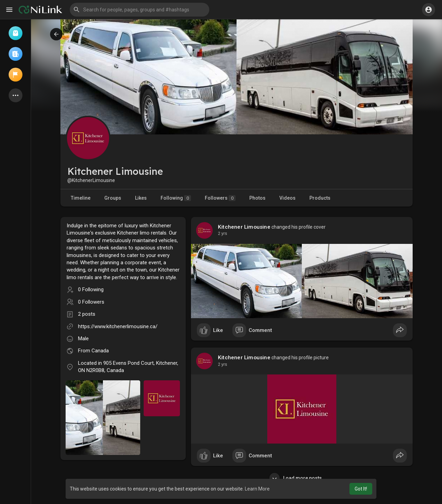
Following (176, 198)
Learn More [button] (257, 489)
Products (320, 198)
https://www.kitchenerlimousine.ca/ (118, 326)
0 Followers (91, 302)
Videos (287, 198)
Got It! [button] (361, 489)
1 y (221, 234)
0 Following (91, 289)
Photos (257, 198)
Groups (113, 198)
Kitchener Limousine (244, 227)
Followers (220, 198)
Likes (141, 198)
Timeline (81, 198)
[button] (140, 10)
